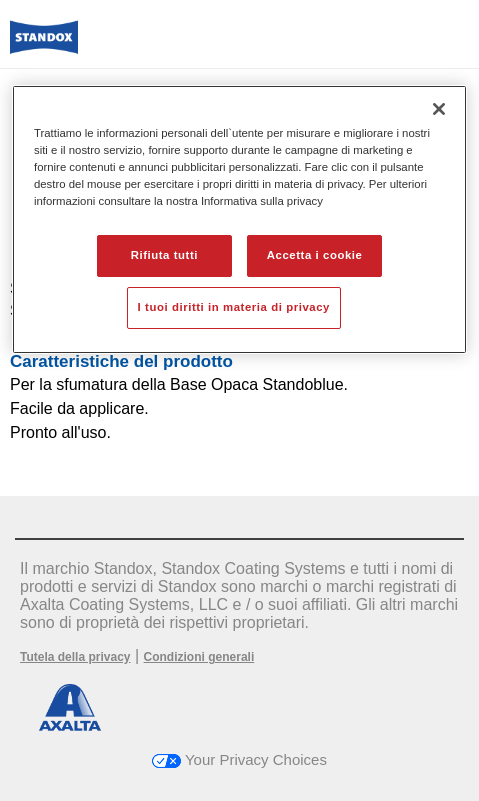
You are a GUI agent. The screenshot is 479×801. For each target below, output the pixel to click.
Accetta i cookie (315, 255)
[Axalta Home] (44, 45)
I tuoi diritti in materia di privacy (234, 307)
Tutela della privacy (75, 657)
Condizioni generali (199, 657)
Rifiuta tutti (164, 255)
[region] (239, 219)
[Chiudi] (439, 109)
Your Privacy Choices (239, 759)
